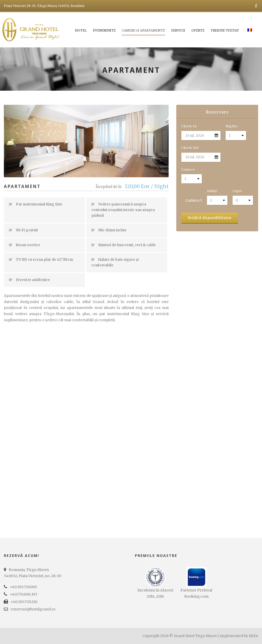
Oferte (198, 30)
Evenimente (104, 30)
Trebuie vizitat (225, 30)
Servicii (178, 30)
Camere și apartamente (143, 30)
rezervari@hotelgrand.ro (33, 609)
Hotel (81, 30)
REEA (254, 636)
